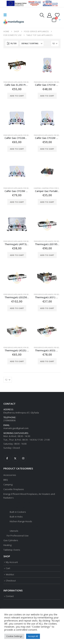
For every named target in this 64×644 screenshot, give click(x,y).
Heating (7, 545)
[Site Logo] (14, 22)
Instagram (23, 458)
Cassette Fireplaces (14, 489)
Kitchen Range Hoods (21, 521)
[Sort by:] (32, 43)
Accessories (10, 475)
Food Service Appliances (13, 82)
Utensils (14, 531)
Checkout (11, 581)
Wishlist (10, 574)
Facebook (7, 458)
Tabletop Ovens (12, 550)
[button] (6, 15)
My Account (12, 562)
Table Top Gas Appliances (24, 526)
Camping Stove (48, 188)
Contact (10, 596)
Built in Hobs (16, 517)
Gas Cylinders (11, 540)
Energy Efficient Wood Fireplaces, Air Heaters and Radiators (29, 496)
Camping (37, 188)
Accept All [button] (33, 636)
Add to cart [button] (17, 96)
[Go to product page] (17, 65)
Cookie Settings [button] (14, 636)
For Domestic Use (30, 82)
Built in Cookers (18, 512)
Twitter (15, 458)
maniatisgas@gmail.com (16, 428)
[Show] (55, 43)
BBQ (6, 480)
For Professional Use (18, 536)
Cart (8, 568)
